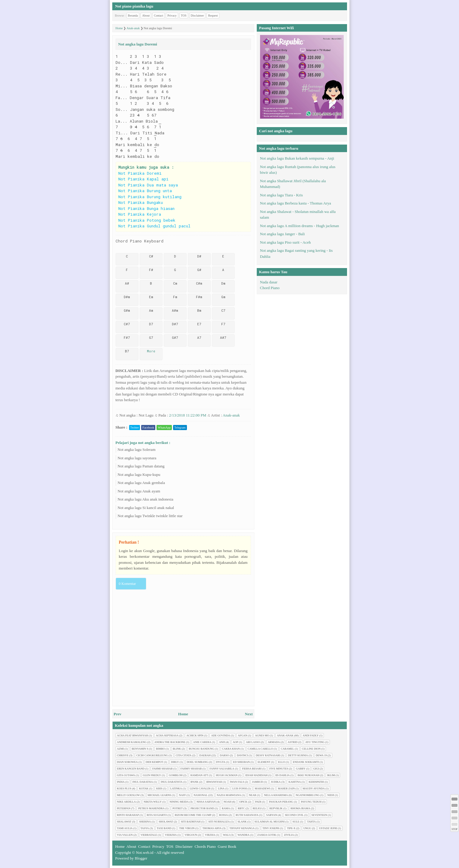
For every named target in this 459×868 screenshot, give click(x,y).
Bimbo (160, 749)
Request (213, 16)
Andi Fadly (310, 735)
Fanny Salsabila (222, 769)
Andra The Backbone (170, 742)
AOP (235, 742)
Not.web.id (145, 852)
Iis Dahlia (283, 775)
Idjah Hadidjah (256, 775)
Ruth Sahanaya (247, 815)
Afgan (242, 735)
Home (183, 714)
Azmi (121, 749)
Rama (226, 808)
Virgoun (191, 835)
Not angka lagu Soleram (137, 450)
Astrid (293, 742)
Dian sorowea (127, 762)
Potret (178, 808)
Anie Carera (202, 742)
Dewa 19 (321, 755)
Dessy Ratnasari (268, 755)
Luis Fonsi (240, 788)
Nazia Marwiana (229, 795)
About (146, 16)
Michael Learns (160, 795)
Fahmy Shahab (191, 769)
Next (249, 714)
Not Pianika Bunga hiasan (146, 208)
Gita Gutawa (126, 775)
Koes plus (124, 788)
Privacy (172, 16)
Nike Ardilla (127, 802)
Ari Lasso (253, 742)
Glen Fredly (152, 775)
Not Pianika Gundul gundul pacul (154, 226)
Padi (258, 802)
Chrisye (123, 755)
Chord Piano (270, 288)
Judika (276, 782)
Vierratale (149, 835)
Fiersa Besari (252, 769)
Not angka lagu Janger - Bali (282, 234)
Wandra (243, 835)
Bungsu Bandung (201, 749)
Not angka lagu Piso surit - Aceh (285, 242)
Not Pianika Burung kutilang (150, 197)
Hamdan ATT (199, 775)
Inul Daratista (172, 782)
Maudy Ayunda (314, 788)
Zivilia (289, 835)
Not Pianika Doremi (140, 173)
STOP (454, 829)
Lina (221, 788)
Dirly (175, 762)
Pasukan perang (281, 802)
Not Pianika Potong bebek (147, 220)
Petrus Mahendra (151, 808)
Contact (158, 16)
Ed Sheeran (241, 762)
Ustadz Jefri (328, 828)
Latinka (176, 788)
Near (253, 795)
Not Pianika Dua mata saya (148, 185)
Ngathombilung (307, 795)
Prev (118, 714)
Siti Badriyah (191, 822)
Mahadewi (262, 788)
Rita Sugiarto (157, 815)
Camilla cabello (260, 749)
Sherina (145, 822)
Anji (222, 742)
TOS (184, 16)
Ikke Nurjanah (308, 775)
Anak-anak (231, 415)
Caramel (287, 749)
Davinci (242, 755)
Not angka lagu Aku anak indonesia (146, 499)
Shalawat (124, 822)
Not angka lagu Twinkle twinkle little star (150, 516)
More (151, 351)
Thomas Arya (212, 828)
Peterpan (124, 808)
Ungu (307, 828)
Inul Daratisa (143, 782)
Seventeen (319, 815)
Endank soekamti (306, 762)
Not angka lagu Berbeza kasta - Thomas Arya (296, 203)
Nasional (200, 795)
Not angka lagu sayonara (137, 458)
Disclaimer (197, 16)
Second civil (294, 815)
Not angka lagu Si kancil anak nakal (146, 508)
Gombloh (176, 775)
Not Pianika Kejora (140, 214)
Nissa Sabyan (206, 802)
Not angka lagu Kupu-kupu (139, 475)
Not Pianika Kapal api (143, 179)
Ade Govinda (220, 735)
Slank (242, 822)
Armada (274, 742)
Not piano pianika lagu (134, 6)
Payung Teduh (311, 802)
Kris (159, 788)
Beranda (133, 16)
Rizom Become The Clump (193, 815)
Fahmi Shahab (163, 769)
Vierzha (171, 835)
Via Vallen (125, 835)
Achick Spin (195, 735)
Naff (182, 795)
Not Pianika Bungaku (141, 202)
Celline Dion (311, 749)
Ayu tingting (315, 742)
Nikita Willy (153, 802)
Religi (257, 808)
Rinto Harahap (128, 815)
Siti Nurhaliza (219, 822)
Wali (226, 835)
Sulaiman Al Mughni (270, 822)
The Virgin (187, 828)
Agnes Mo (262, 735)
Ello (282, 762)
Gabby (301, 769)
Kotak (144, 788)
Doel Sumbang (198, 762)
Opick (243, 802)
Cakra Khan (231, 749)
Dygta (221, 762)
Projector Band (202, 808)
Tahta (311, 822)
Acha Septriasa (167, 735)
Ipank (195, 782)
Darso (224, 755)
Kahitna (295, 782)
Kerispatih (316, 782)
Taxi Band (164, 828)
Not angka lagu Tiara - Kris (282, 195)
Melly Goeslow (129, 795)
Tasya (145, 828)
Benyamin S (140, 749)
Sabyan (271, 815)
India (121, 782)
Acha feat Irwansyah (133, 735)
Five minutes (279, 769)
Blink (177, 749)
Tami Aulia (125, 828)
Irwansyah (214, 782)
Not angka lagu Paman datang (141, 466)
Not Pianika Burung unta (145, 191)
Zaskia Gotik (267, 835)
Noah (228, 802)
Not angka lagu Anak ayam (139, 491)
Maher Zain (286, 788)
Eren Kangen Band (131, 769)
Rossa (223, 815)
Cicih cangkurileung (152, 755)
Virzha (210, 835)
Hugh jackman (227, 775)
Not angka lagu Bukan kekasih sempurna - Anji (297, 158)
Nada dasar (269, 282)
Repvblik (276, 808)
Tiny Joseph (271, 828)
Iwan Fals (237, 782)
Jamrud (257, 782)
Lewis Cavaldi (200, 788)
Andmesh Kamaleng (132, 742)
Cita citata (184, 755)
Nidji (331, 795)
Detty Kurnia (298, 755)
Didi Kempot (154, 762)
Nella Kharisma (276, 795)
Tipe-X (291, 828)
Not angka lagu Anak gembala (141, 483)
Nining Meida (179, 802)
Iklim (331, 775)
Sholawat (166, 822)
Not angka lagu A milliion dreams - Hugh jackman (300, 226)
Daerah (205, 755)
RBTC (241, 808)
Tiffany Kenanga (242, 828)
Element (264, 762)
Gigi (316, 769)
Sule (296, 822)
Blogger (141, 858)
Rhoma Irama (300, 808)
